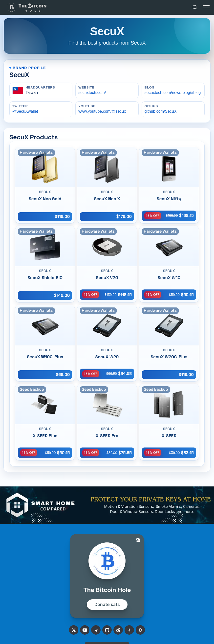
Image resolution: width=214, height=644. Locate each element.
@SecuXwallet (25, 111)
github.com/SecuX (161, 111)
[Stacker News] (129, 630)
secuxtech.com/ (92, 93)
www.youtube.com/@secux (102, 111)
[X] (74, 630)
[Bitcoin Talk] (140, 630)
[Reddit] (118, 630)
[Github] (107, 630)
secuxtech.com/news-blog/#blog (173, 93)
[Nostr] (96, 630)
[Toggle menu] (206, 7)
